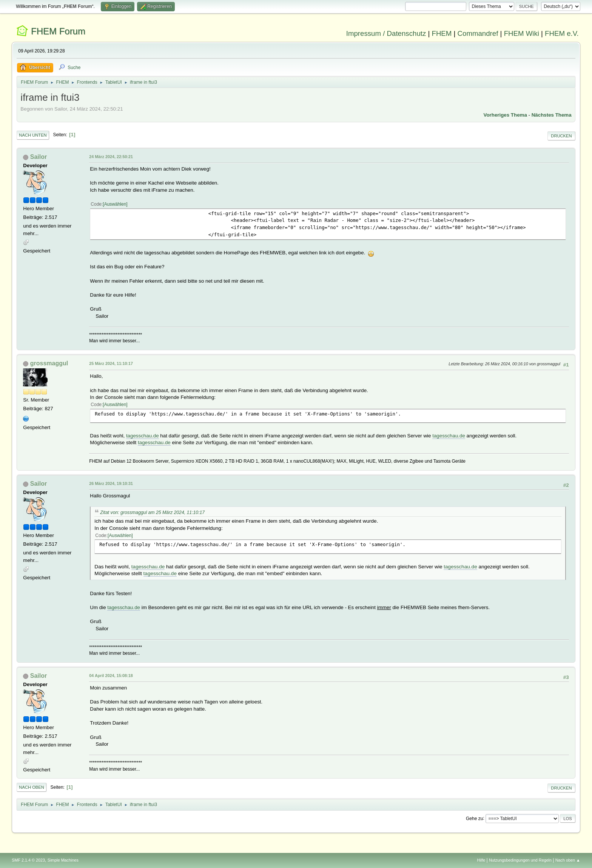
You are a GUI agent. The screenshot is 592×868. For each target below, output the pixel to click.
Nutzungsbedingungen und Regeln (520, 860)
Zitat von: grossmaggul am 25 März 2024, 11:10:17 (152, 512)
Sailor (39, 157)
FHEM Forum (58, 31)
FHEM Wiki (522, 33)
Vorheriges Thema (505, 115)
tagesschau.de (143, 436)
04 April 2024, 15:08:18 (111, 676)
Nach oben (32, 787)
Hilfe (481, 860)
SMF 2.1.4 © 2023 (28, 860)
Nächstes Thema (552, 115)
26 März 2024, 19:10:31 (111, 483)
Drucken (561, 136)
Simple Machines (63, 860)
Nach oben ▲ (568, 860)
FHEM (442, 33)
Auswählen (115, 204)
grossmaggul (49, 363)
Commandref (478, 33)
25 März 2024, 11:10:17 (111, 363)
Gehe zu (474, 818)
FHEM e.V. (562, 33)
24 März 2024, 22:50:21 (111, 157)
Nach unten (33, 135)
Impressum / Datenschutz (386, 33)
